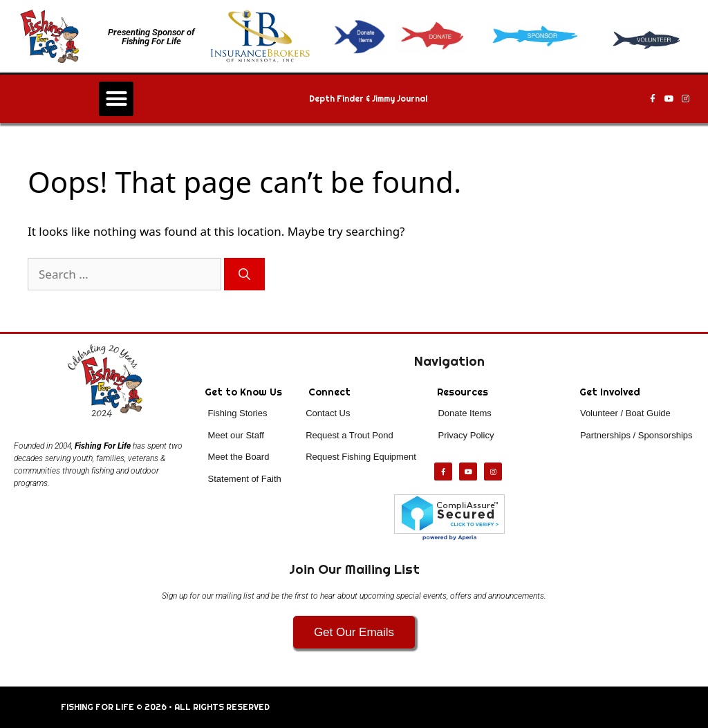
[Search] (244, 274)
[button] (116, 99)
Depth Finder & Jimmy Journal (368, 99)
